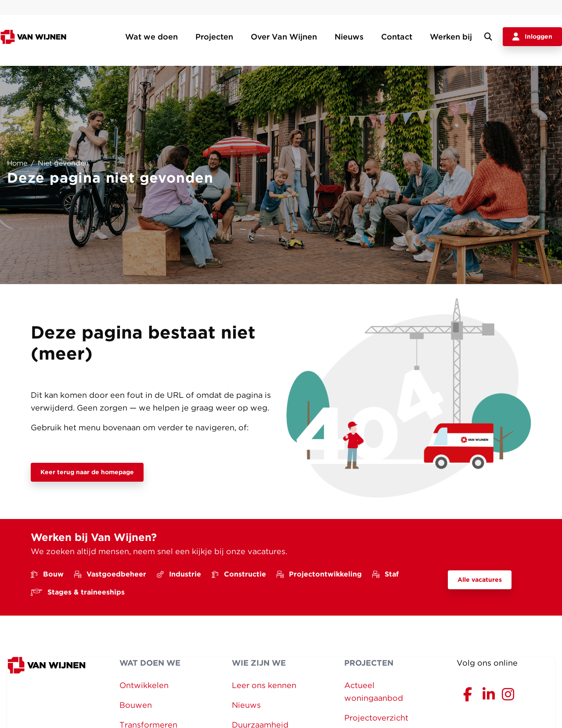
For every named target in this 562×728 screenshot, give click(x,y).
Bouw (47, 574)
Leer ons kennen (264, 685)
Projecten (214, 37)
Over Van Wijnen (284, 37)
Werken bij (451, 37)
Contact (397, 37)
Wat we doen (151, 37)
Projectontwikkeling (319, 574)
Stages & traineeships (78, 592)
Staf (385, 574)
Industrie (179, 574)
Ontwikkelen (144, 685)
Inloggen (532, 37)
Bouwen (136, 705)
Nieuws (349, 37)
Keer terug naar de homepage (87, 472)
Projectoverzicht (376, 718)
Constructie (239, 574)
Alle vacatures (480, 580)
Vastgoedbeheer (110, 574)
